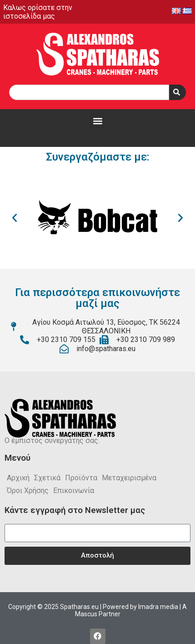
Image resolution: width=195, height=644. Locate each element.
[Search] (177, 92)
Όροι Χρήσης (28, 491)
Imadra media (158, 607)
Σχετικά (47, 478)
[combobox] (89, 92)
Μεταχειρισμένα (129, 478)
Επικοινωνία (74, 491)
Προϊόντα (81, 478)
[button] (97, 121)
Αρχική (18, 478)
